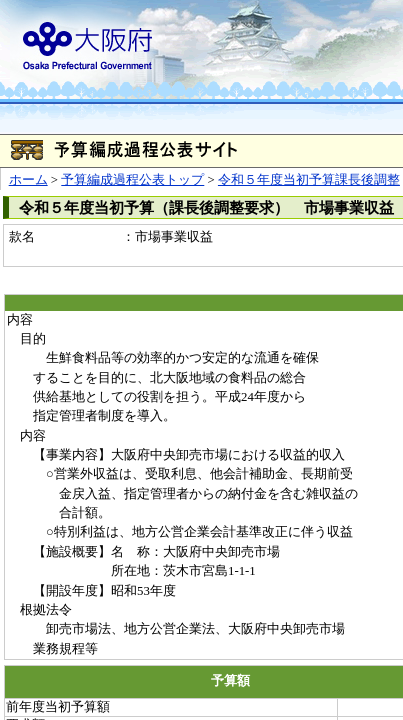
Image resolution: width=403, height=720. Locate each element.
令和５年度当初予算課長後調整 (309, 180)
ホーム (28, 180)
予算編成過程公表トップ (132, 180)
